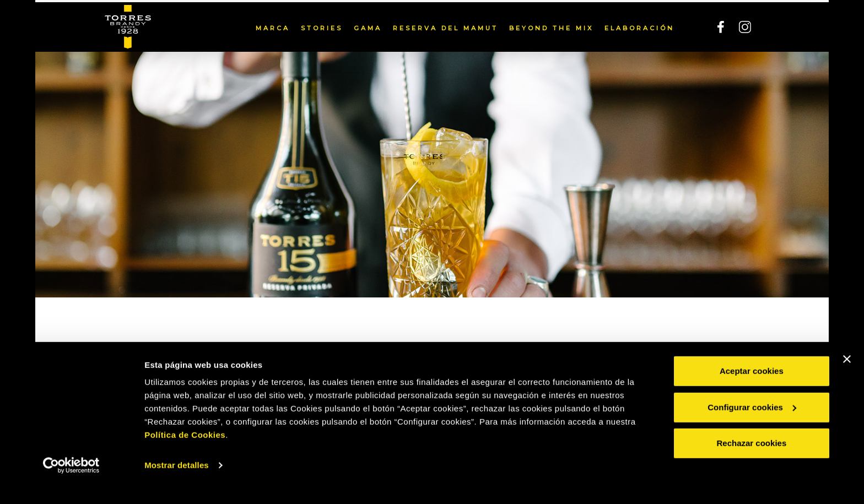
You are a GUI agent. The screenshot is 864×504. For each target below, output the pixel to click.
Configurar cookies (752, 424)
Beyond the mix (551, 26)
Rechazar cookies (752, 460)
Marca (273, 26)
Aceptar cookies (752, 388)
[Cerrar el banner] (847, 376)
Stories (322, 26)
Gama (368, 26)
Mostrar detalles (177, 482)
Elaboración (639, 26)
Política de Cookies (185, 452)
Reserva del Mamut (445, 26)
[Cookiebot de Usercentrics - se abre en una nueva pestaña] (71, 483)
